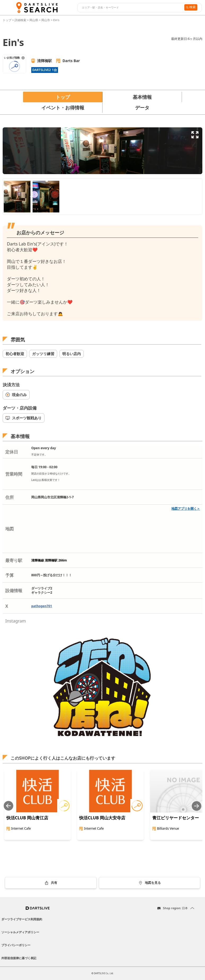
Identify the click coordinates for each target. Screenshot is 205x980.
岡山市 (46, 20)
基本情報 (142, 97)
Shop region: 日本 (175, 908)
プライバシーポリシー (16, 945)
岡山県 (34, 20)
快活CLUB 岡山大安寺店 (102, 818)
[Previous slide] (8, 806)
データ (142, 108)
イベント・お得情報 (63, 108)
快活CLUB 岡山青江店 (27, 818)
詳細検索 (21, 20)
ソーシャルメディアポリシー (20, 932)
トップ (7, 20)
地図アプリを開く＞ (186, 508)
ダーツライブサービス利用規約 (22, 919)
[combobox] (130, 8)
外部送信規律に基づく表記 (19, 958)
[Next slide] (197, 806)
